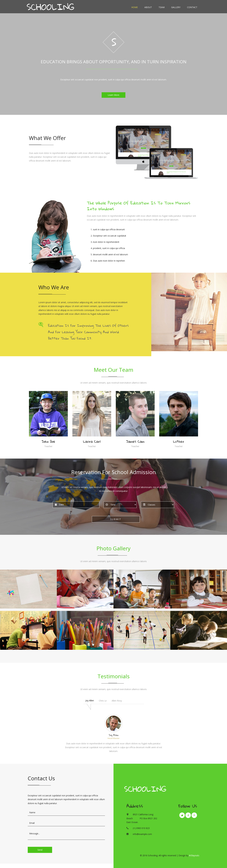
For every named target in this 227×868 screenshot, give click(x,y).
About (148, 7)
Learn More (113, 95)
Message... (66, 835)
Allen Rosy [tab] (117, 701)
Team (162, 7)
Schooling (145, 789)
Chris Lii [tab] (103, 701)
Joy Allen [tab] (90, 700)
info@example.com (142, 834)
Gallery (176, 7)
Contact (192, 7)
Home (135, 7)
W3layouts (194, 855)
